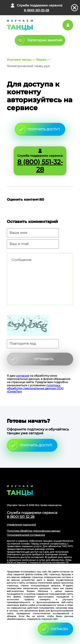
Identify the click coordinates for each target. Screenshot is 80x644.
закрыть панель (75, 8)
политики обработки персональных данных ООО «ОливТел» (35, 388)
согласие (23, 376)
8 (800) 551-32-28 (36, 10)
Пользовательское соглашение (26, 535)
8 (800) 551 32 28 (21, 517)
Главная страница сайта (40, 491)
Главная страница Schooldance (19, 25)
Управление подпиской (21, 525)
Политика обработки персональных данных (34, 531)
